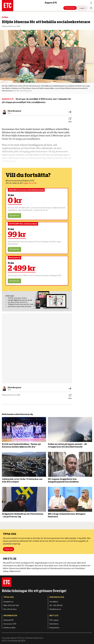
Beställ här (14, 215)
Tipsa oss (9, 549)
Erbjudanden (54, 628)
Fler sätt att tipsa (10, 609)
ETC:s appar (54, 620)
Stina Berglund (14, 111)
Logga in (82, 8)
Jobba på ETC (9, 620)
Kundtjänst (54, 602)
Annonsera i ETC (10, 624)
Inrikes (5, 17)
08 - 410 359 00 (56, 605)
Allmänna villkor (10, 628)
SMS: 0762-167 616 (11, 605)
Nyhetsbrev (54, 624)
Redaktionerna (55, 609)
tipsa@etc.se (8, 602)
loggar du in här (30, 183)
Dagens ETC (68, 3)
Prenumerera (70, 8)
